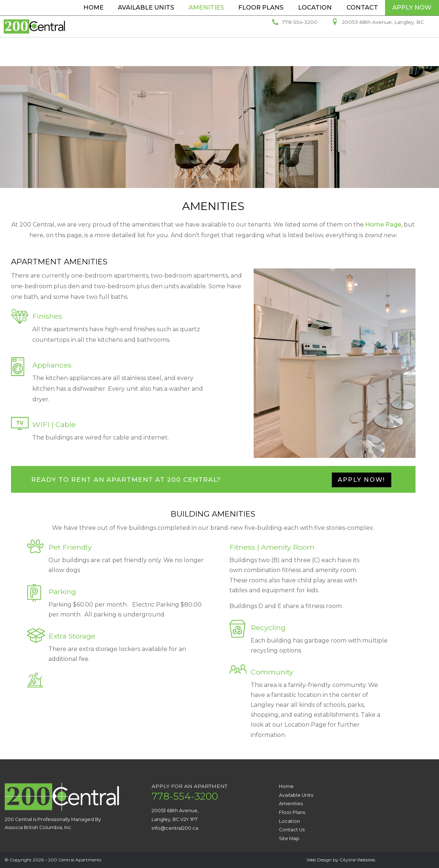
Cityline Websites (357, 860)
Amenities (206, 7)
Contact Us (292, 830)
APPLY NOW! (361, 480)
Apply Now (412, 7)
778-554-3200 (300, 43)
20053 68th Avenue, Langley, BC (383, 43)
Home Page (383, 225)
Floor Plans (261, 7)
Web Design (319, 860)
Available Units (146, 7)
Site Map (289, 838)
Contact (362, 7)
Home (93, 7)
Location (315, 7)
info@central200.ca (175, 828)
